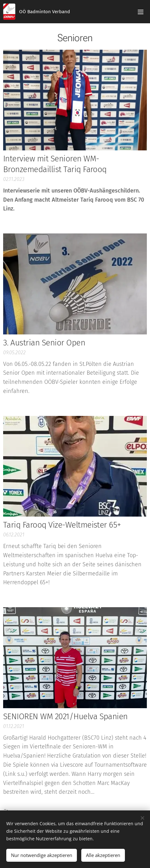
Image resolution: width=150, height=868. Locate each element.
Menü (141, 12)
